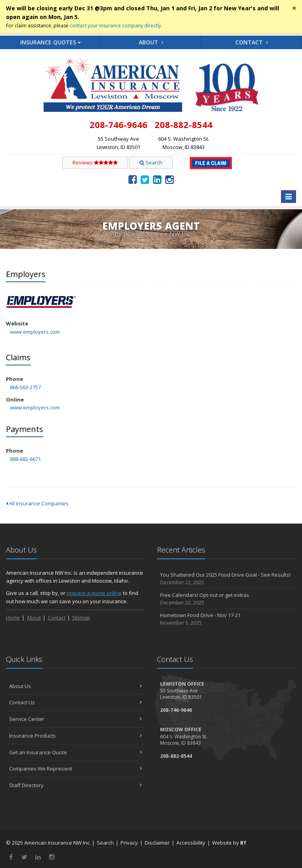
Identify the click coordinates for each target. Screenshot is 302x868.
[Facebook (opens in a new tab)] (133, 179)
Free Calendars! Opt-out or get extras (226, 599)
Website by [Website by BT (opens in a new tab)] (229, 843)
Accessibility (191, 843)
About (151, 42)
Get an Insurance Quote (75, 752)
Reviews (95, 163)
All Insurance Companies (37, 503)
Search (151, 163)
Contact (252, 42)
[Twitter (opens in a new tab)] (145, 179)
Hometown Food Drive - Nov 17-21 (226, 619)
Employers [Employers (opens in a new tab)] (41, 303)
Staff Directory (75, 785)
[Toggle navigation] (289, 197)
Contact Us (75, 702)
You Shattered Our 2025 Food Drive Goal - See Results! (226, 579)
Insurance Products (75, 736)
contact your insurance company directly (115, 26)
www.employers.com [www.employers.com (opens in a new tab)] (35, 332)
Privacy (129, 843)
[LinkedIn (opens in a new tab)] (157, 179)
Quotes (51, 42)
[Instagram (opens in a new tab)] (169, 179)
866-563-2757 (25, 387)
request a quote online (94, 593)
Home (13, 618)
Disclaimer (157, 843)
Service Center (75, 719)
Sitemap (81, 618)
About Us (75, 686)
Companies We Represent (75, 769)
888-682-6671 (25, 459)
